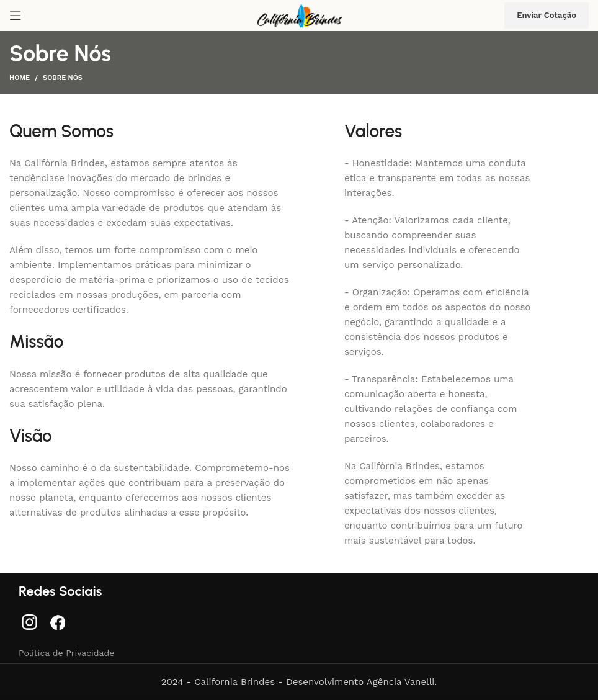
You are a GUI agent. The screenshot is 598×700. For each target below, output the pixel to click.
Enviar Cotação (547, 15)
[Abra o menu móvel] (16, 16)
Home (20, 78)
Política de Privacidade (66, 653)
